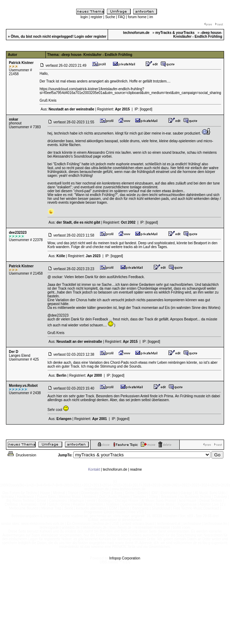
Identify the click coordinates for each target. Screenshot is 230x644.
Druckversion (21, 455)
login (84, 17)
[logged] (146, 109)
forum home (137, 17)
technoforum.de (115, 469)
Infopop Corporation (125, 558)
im (151, 17)
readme (136, 469)
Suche (110, 17)
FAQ (121, 17)
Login (79, 37)
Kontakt (94, 469)
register (96, 17)
